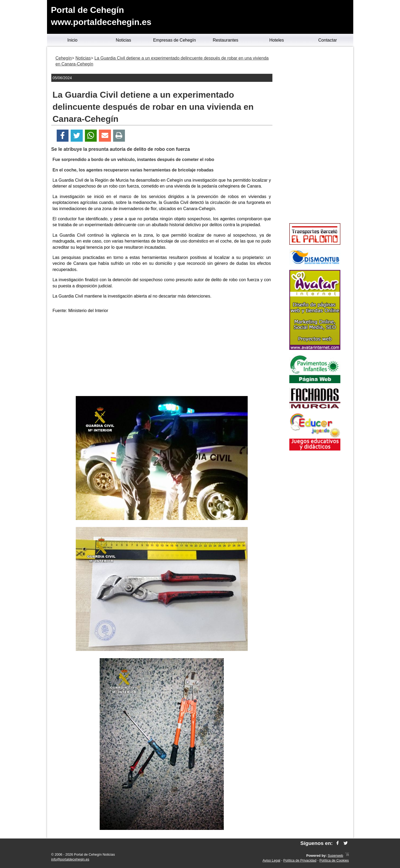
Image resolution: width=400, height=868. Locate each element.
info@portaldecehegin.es (70, 859)
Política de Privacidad (300, 860)
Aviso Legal (271, 860)
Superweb (336, 856)
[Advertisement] (162, 356)
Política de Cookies (334, 860)
